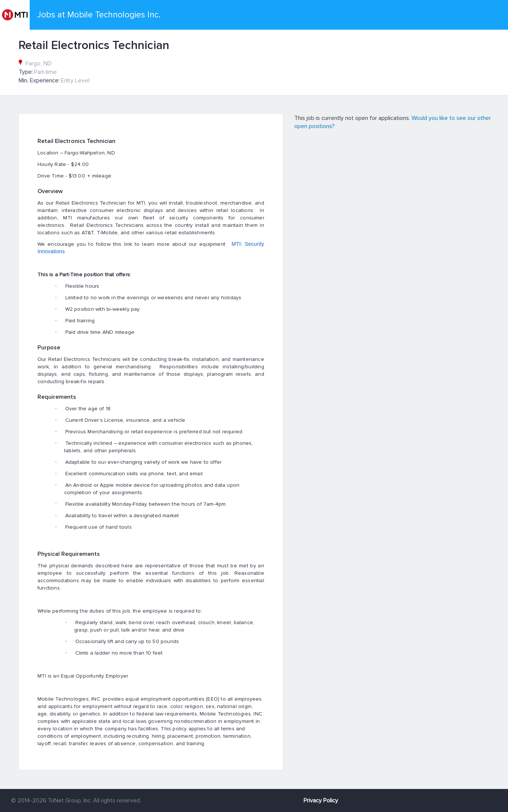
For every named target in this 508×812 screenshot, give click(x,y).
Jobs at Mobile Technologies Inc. (99, 15)
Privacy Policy (321, 800)
